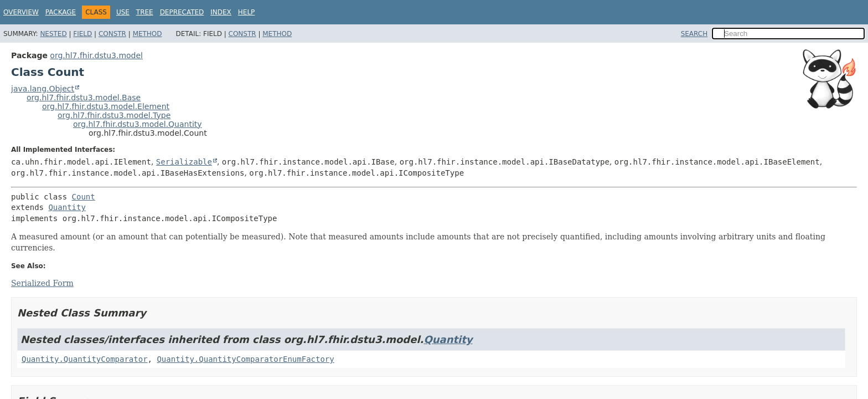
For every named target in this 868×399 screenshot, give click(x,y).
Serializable (184, 162)
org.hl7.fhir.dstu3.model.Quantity (138, 124)
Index (221, 12)
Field (82, 34)
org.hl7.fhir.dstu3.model (96, 55)
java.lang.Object (43, 89)
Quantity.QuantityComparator (85, 359)
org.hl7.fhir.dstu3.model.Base (84, 98)
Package (61, 12)
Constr (112, 34)
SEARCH (694, 34)
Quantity (67, 207)
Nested (53, 34)
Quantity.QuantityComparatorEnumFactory (245, 359)
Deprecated (182, 12)
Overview (21, 12)
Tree (145, 12)
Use (123, 12)
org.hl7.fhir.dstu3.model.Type (114, 115)
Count (84, 197)
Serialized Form (42, 283)
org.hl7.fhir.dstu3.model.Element (106, 106)
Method (148, 34)
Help (247, 12)
